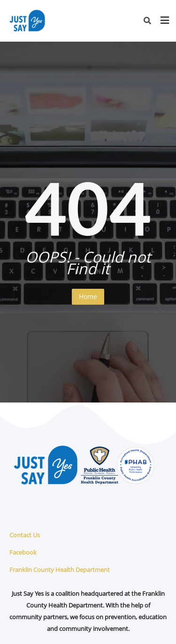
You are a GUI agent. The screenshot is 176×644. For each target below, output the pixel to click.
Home (88, 296)
